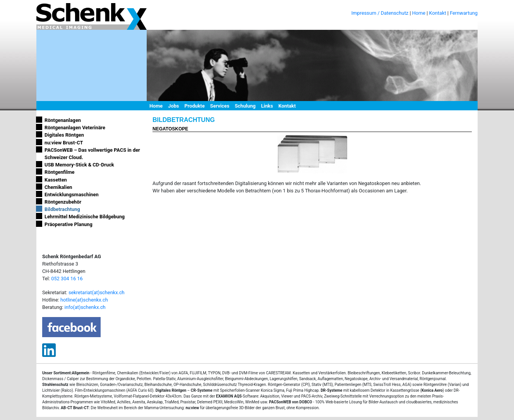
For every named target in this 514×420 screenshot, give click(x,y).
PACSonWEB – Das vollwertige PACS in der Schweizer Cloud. (92, 154)
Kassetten (56, 180)
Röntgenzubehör (63, 202)
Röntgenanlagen (63, 120)
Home (419, 13)
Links (267, 106)
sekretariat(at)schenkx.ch (97, 292)
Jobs (173, 106)
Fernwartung (464, 13)
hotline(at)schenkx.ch (84, 300)
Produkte (194, 106)
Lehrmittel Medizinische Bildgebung (85, 217)
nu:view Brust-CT (64, 143)
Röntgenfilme (60, 172)
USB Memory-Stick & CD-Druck (79, 165)
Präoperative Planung (69, 224)
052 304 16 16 (67, 279)
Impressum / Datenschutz (380, 13)
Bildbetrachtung (62, 209)
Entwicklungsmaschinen (72, 195)
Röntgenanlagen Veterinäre (75, 128)
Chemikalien (58, 187)
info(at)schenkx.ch (85, 307)
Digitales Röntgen (64, 135)
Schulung (245, 106)
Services (220, 106)
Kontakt (438, 13)
